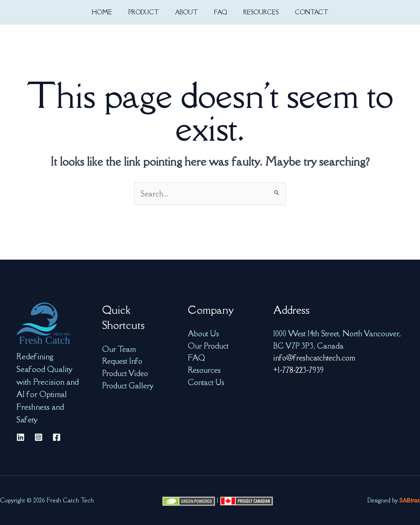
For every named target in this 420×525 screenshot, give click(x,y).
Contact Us (206, 382)
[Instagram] (39, 437)
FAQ (196, 358)
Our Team (119, 349)
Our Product (208, 346)
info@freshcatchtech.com (314, 358)
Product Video (125, 373)
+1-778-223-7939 (298, 370)
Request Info (122, 361)
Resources (204, 370)
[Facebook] (57, 437)
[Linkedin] (21, 437)
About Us (203, 333)
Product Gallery (128, 386)
